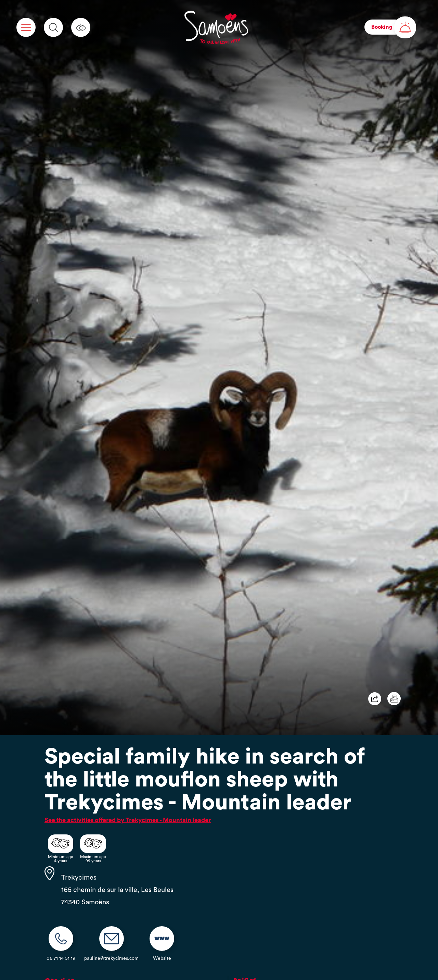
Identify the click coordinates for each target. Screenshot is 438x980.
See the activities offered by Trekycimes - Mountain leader (128, 820)
